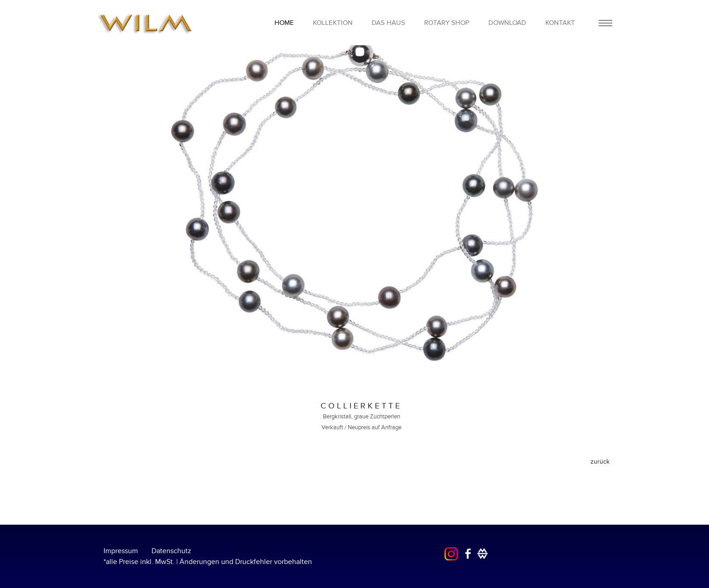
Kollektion (333, 23)
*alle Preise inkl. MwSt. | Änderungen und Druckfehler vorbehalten (208, 562)
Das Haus (388, 23)
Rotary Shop (447, 23)
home (284, 23)
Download (507, 23)
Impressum (121, 551)
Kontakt (560, 23)
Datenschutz (171, 551)
